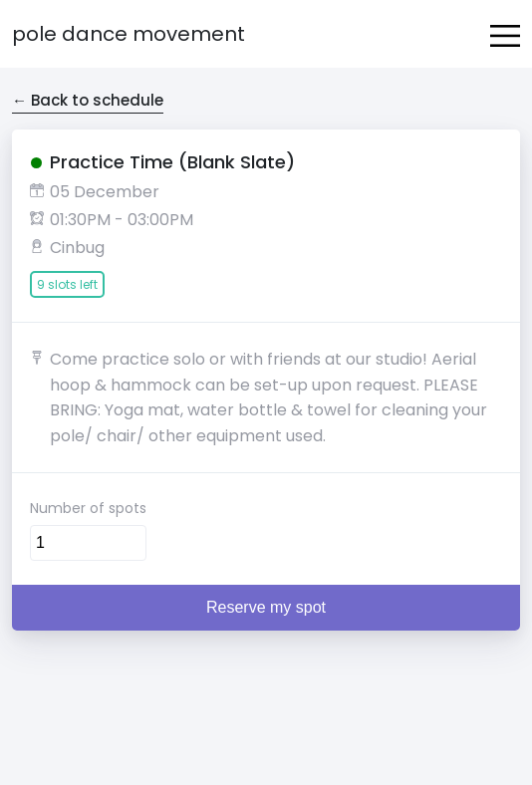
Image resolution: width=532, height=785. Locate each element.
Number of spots (88, 508)
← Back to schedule (88, 100)
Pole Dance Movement (129, 34)
